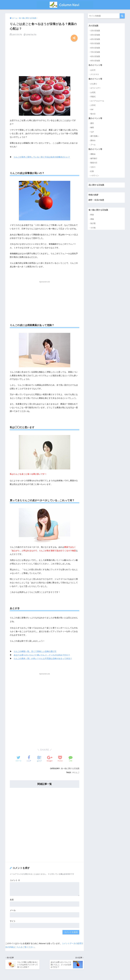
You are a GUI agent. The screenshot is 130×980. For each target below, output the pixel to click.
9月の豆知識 (95, 61)
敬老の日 (94, 163)
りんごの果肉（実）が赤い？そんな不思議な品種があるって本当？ (43, 659)
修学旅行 (94, 158)
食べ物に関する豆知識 (70, 768)
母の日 (93, 114)
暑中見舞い (95, 136)
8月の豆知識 (95, 56)
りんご (77, 772)
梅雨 (92, 127)
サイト (13, 921)
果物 (92, 219)
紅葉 (92, 171)
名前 (12, 900)
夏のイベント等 (95, 118)
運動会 (93, 154)
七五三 (93, 167)
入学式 (93, 105)
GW (92, 109)
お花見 (93, 92)
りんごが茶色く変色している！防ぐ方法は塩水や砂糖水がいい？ (42, 157)
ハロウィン (95, 175)
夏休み (93, 140)
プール (93, 145)
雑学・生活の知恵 (96, 200)
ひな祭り (94, 84)
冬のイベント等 (95, 65)
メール (13, 910)
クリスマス (95, 74)
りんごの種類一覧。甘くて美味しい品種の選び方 (35, 651)
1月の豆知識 (95, 31)
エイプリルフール (97, 101)
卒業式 (93, 97)
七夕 (92, 132)
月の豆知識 (93, 26)
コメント (15, 880)
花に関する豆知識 (96, 185)
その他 (93, 228)
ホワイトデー (96, 88)
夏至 (92, 123)
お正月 (93, 70)
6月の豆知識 (95, 48)
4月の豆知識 (95, 39)
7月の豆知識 (95, 52)
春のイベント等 (95, 79)
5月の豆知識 (95, 43)
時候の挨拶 (93, 195)
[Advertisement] (45, 58)
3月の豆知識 (95, 35)
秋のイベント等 (95, 149)
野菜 (92, 215)
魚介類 (93, 223)
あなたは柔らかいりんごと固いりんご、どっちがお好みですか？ (42, 655)
